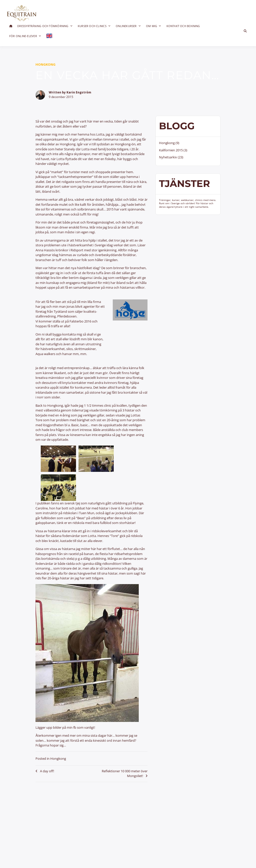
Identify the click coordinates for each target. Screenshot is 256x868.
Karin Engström (79, 92)
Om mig (154, 26)
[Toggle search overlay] (245, 31)
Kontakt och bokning (183, 26)
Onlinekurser (128, 26)
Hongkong (45, 64)
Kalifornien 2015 (171, 150)
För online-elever (25, 36)
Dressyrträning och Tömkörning (45, 26)
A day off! (47, 771)
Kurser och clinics (94, 26)
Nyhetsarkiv (168, 157)
